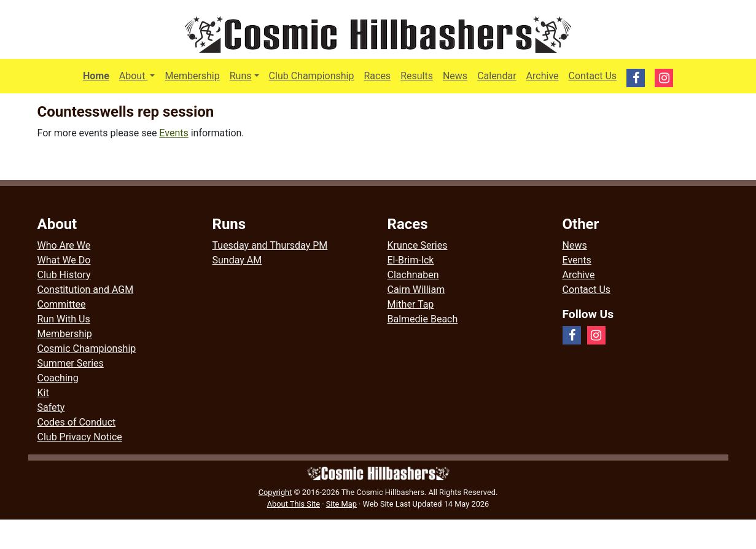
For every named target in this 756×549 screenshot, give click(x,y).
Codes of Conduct (77, 422)
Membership (192, 76)
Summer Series (71, 363)
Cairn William (416, 290)
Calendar (497, 76)
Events (173, 133)
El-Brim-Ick (411, 260)
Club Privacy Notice (80, 437)
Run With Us (64, 319)
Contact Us (593, 76)
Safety (51, 407)
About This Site (294, 504)
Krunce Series (418, 245)
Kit (43, 393)
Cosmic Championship (87, 348)
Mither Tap (411, 304)
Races (377, 76)
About (140, 75)
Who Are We (64, 245)
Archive (543, 76)
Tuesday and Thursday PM (270, 245)
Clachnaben (413, 275)
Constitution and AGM (86, 290)
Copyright (275, 492)
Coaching (58, 378)
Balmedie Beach (423, 319)
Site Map (341, 504)
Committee (62, 304)
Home (96, 76)
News (455, 76)
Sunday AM (237, 260)
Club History (64, 275)
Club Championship (312, 76)
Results (417, 76)
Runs (241, 76)
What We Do (64, 260)
